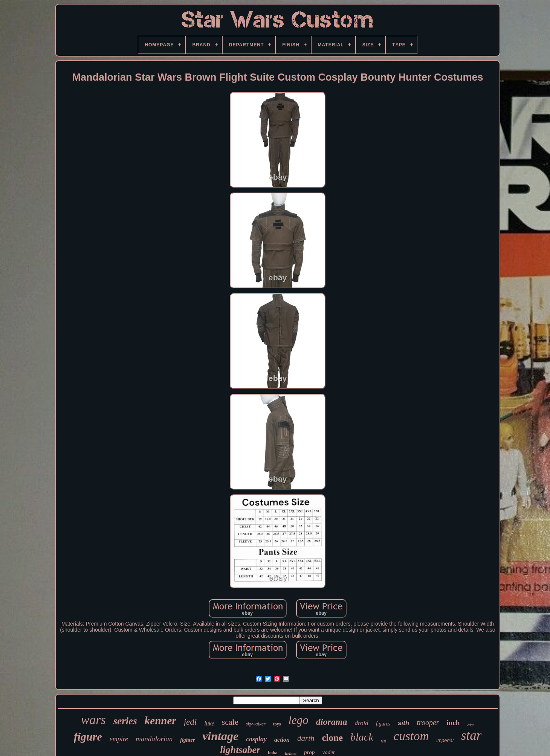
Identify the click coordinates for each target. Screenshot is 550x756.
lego (298, 720)
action (282, 740)
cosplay (256, 739)
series (125, 721)
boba (273, 753)
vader (329, 752)
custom (411, 736)
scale (230, 722)
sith (403, 723)
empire (119, 739)
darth (306, 738)
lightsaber (240, 750)
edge (471, 725)
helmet (291, 753)
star (471, 735)
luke (209, 723)
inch (453, 723)
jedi (190, 722)
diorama (332, 722)
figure (88, 737)
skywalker (256, 724)
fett (383, 741)
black (362, 737)
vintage (220, 736)
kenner (160, 721)
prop (309, 752)
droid (361, 723)
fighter (187, 740)
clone (333, 738)
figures (383, 724)
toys (277, 724)
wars (93, 720)
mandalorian (154, 739)
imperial (445, 740)
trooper (428, 722)
